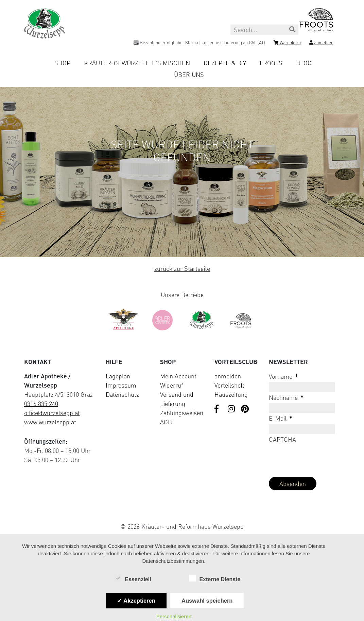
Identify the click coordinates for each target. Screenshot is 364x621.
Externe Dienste (215, 579)
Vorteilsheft (229, 385)
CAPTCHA (282, 439)
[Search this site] (264, 30)
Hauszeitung (231, 394)
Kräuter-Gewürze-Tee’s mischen (137, 63)
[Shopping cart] (287, 44)
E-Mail (281, 418)
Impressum (121, 385)
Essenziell (133, 579)
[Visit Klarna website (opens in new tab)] (182, 511)
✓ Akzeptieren (136, 601)
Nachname (286, 397)
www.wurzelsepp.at (50, 422)
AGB (166, 422)
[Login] (321, 44)
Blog (304, 63)
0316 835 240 (41, 404)
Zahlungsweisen (182, 413)
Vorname (283, 376)
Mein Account (178, 376)
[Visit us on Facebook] (219, 409)
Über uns (189, 75)
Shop (62, 63)
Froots (271, 63)
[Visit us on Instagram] (232, 409)
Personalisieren (174, 616)
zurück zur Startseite (182, 268)
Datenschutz (122, 394)
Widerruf (171, 385)
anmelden (228, 376)
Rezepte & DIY (225, 63)
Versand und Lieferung (177, 399)
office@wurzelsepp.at (52, 413)
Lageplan (118, 376)
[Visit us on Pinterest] (245, 409)
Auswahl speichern (207, 601)
